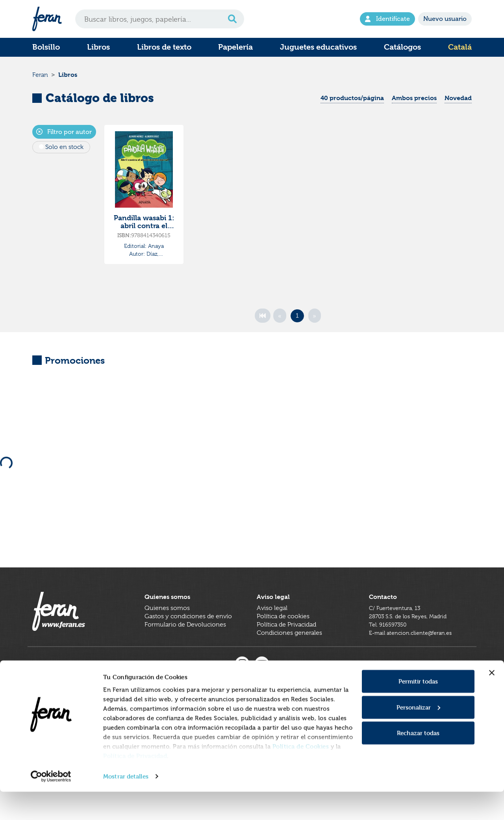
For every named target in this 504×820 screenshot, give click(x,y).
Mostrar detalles (126, 804)
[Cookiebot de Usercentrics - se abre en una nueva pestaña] (51, 805)
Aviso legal (272, 626)
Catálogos (402, 47)
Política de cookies (283, 634)
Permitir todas (418, 709)
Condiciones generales (289, 651)
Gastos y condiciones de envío (188, 634)
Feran (40, 76)
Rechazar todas (418, 761)
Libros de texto (164, 47)
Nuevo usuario (445, 19)
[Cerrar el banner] (492, 701)
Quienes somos (167, 626)
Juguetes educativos (318, 47)
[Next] (315, 319)
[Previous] (280, 319)
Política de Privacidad (135, 784)
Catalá (460, 47)
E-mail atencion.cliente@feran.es (415, 651)
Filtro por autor (64, 135)
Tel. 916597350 (390, 642)
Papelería (235, 47)
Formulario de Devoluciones (185, 642)
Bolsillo (46, 47)
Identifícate (387, 19)
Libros (98, 47)
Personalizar (418, 735)
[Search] (160, 19)
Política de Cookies (301, 774)
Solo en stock (64, 151)
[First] (263, 319)
